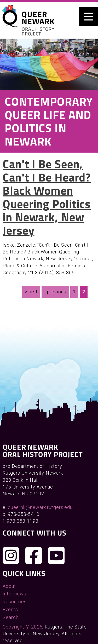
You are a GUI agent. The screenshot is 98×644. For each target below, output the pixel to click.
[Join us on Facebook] (34, 555)
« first (31, 292)
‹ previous (55, 292)
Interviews (15, 594)
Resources (15, 602)
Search (10, 617)
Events (10, 609)
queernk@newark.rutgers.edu (40, 507)
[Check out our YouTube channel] (56, 555)
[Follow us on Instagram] (11, 555)
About (9, 586)
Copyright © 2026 (22, 627)
